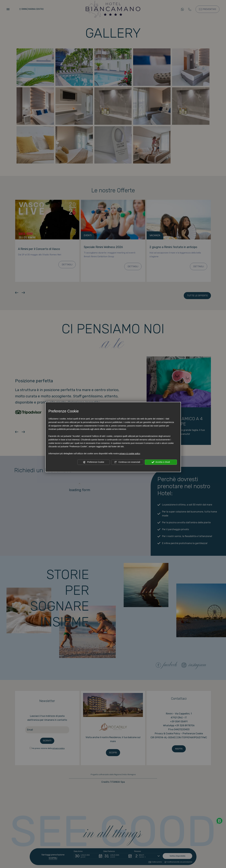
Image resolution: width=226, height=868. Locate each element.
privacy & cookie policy (130, 454)
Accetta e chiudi (161, 462)
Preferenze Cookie (93, 462)
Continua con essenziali (127, 462)
